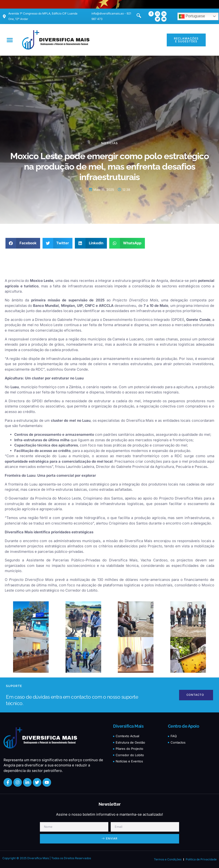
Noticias (109, 143)
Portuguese (192, 16)
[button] (10, 40)
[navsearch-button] (136, 16)
